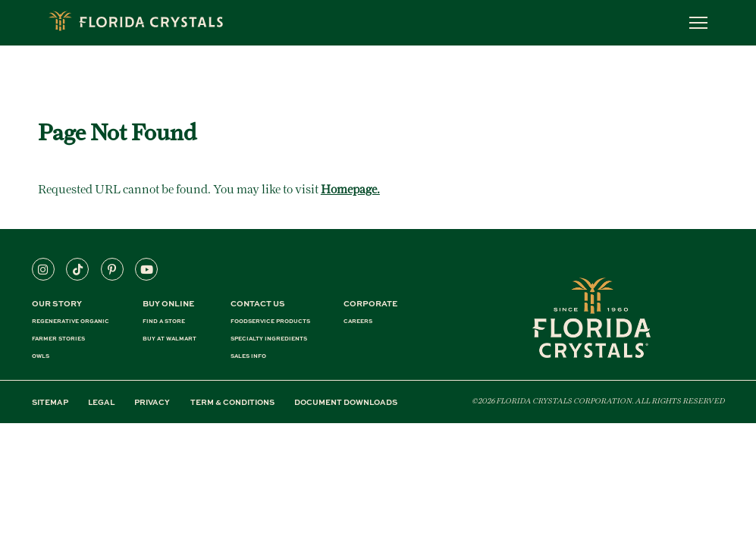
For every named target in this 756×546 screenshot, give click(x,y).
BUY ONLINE (168, 303)
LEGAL (101, 402)
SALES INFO (248, 356)
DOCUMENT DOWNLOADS (346, 402)
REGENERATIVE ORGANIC (71, 321)
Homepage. (350, 189)
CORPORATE (370, 303)
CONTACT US (258, 303)
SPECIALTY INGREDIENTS (269, 339)
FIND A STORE (164, 321)
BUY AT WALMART (169, 339)
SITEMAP (50, 402)
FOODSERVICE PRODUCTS (270, 321)
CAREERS (358, 321)
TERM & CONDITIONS (232, 402)
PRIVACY (152, 402)
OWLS (41, 356)
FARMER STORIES (58, 339)
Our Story (57, 303)
